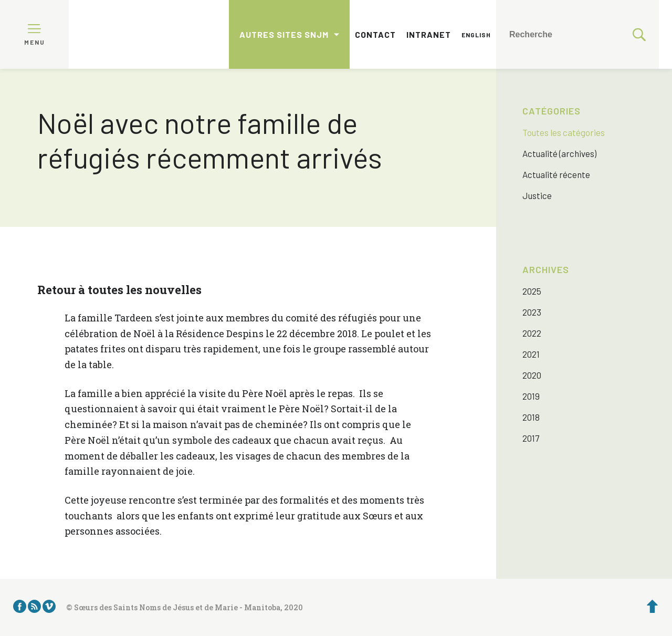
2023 (532, 312)
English (476, 35)
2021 (531, 354)
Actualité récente (556, 174)
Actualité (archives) (559, 153)
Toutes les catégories (564, 132)
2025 (532, 291)
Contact (375, 34)
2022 (532, 333)
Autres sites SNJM (284, 34)
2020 (532, 375)
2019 (531, 396)
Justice (537, 195)
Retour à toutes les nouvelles (119, 290)
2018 (531, 417)
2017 (531, 438)
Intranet (429, 34)
